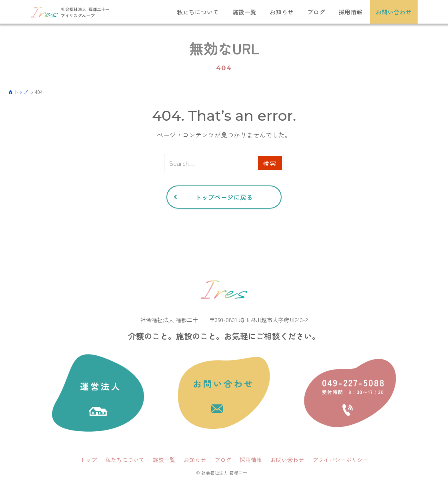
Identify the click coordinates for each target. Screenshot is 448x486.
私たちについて (197, 12)
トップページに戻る (224, 197)
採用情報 (350, 12)
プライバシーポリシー (340, 460)
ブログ (316, 12)
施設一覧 (244, 12)
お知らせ (281, 12)
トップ (88, 460)
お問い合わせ (394, 12)
